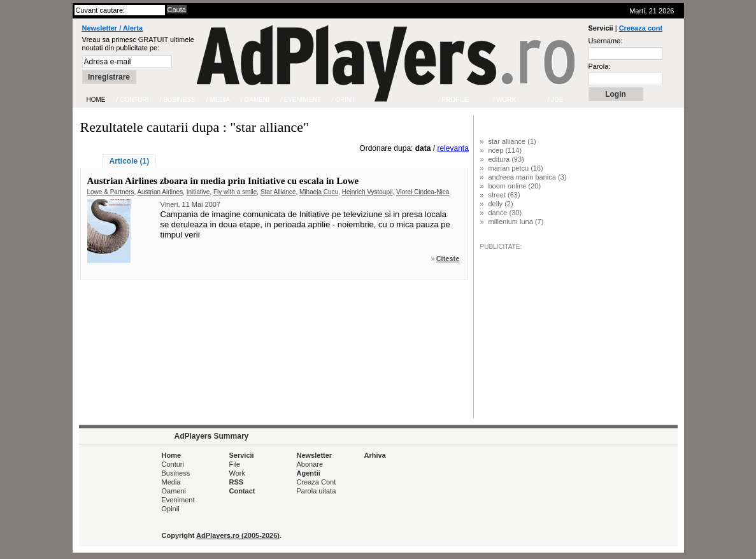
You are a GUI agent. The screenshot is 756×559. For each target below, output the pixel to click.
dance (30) (505, 213)
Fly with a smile (235, 192)
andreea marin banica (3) (528, 177)
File (235, 464)
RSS (237, 482)
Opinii (171, 509)
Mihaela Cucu (319, 192)
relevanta (453, 148)
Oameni (174, 491)
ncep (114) (505, 150)
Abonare (310, 464)
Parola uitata (317, 491)
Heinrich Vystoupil (367, 192)
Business (176, 473)
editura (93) (506, 159)
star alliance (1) (512, 141)
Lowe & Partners (111, 192)
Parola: (600, 66)
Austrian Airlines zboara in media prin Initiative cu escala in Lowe (223, 181)
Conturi (173, 464)
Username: (606, 41)
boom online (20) (515, 186)
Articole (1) (130, 161)
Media (171, 482)
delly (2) (501, 204)
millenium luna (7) (516, 222)
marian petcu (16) (516, 168)
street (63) (504, 195)
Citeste (448, 258)
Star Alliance (278, 192)
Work (237, 473)
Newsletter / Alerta (113, 28)
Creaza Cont (317, 482)
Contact (242, 491)
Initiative (198, 192)
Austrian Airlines (160, 192)
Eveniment (178, 500)
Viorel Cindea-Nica (423, 192)
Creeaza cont (641, 28)
